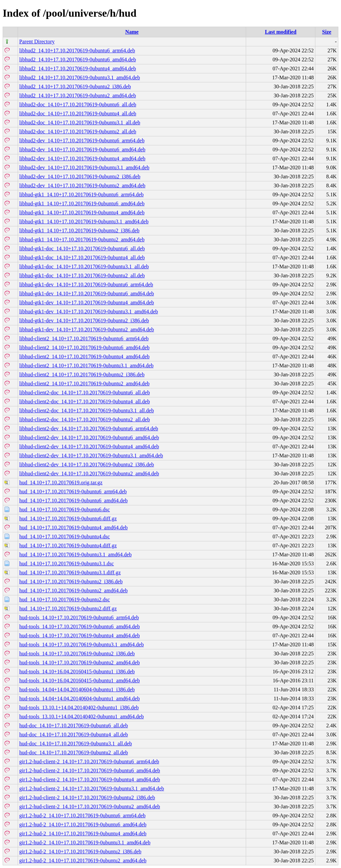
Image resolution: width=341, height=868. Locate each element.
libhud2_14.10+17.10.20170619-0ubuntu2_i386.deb (75, 86)
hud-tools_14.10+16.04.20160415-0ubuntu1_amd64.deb (80, 680)
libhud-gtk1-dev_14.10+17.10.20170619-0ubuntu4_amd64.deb (87, 302)
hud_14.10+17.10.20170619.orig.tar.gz (61, 482)
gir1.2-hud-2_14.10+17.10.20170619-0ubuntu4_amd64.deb (83, 833)
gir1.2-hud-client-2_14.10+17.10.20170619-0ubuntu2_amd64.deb (90, 806)
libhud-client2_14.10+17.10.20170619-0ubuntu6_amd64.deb (84, 347)
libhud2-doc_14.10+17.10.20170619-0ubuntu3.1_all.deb (80, 122)
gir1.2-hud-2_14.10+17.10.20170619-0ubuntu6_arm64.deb (82, 815)
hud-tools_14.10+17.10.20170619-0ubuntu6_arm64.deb (79, 617)
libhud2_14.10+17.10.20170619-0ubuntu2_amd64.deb (78, 95)
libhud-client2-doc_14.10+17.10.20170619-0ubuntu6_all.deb (85, 392)
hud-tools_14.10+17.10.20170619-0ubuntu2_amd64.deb (80, 662)
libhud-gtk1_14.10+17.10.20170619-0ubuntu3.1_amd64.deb (84, 221)
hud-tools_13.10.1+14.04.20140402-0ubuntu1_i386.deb (79, 707)
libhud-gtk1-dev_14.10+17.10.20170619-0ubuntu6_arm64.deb (86, 284)
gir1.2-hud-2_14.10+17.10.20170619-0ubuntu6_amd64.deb (83, 824)
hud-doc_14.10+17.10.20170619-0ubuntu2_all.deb (74, 752)
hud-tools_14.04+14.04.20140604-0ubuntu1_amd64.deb (80, 698)
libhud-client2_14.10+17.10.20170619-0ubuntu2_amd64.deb (84, 383)
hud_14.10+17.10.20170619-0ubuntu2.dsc (65, 599)
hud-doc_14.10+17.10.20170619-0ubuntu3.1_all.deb (76, 743)
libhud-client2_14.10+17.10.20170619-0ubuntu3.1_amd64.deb (86, 365)
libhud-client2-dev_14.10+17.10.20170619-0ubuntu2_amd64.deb (89, 473)
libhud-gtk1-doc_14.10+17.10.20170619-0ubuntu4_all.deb (82, 257)
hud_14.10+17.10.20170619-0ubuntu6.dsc (65, 509)
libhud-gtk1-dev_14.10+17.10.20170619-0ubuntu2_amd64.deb (87, 329)
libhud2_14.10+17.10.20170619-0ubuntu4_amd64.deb (78, 68)
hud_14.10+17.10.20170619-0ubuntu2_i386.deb (71, 581)
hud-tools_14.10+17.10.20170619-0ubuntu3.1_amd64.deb (82, 644)
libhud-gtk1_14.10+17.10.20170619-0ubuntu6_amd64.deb (82, 203)
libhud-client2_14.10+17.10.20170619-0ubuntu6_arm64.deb (84, 338)
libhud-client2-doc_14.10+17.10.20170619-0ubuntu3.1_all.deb (87, 410)
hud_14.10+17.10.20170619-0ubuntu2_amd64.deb (73, 590)
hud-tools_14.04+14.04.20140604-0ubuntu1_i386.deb (77, 689)
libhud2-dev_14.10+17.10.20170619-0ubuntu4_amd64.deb (82, 158)
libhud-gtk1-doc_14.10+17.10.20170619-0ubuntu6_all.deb (82, 248)
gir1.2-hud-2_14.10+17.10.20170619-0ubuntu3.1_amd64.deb (85, 842)
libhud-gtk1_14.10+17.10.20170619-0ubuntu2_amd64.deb (82, 239)
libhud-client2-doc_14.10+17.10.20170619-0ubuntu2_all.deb (85, 419)
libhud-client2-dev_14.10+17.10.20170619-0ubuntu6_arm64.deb (89, 428)
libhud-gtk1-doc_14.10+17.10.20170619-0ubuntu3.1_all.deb (84, 266)
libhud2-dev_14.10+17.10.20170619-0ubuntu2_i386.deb (80, 176)
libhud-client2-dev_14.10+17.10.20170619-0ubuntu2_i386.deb (87, 464)
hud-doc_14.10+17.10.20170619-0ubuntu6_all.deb (74, 725)
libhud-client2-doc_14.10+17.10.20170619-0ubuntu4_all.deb (85, 401)
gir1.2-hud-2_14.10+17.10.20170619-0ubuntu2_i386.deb (80, 851)
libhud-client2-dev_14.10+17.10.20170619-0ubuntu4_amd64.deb (89, 446)
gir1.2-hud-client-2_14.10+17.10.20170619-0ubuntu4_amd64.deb (90, 779)
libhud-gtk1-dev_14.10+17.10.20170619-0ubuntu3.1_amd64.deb (89, 311)
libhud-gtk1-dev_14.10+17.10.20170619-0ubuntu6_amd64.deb (87, 293)
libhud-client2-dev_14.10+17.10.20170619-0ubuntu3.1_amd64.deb (91, 455)
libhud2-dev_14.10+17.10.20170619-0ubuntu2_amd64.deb (82, 185)
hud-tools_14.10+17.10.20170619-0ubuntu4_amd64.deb (80, 635)
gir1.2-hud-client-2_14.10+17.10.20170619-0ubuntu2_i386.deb (87, 797)
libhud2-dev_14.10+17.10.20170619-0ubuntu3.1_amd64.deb (84, 167)
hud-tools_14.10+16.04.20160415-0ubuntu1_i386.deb (77, 671)
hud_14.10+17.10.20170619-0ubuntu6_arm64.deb (73, 491)
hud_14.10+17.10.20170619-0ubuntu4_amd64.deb (73, 527)
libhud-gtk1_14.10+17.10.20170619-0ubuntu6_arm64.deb (81, 194)
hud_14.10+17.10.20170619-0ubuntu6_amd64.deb (73, 500)
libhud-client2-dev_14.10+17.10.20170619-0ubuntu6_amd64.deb (89, 437)
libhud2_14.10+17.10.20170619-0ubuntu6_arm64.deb (77, 50)
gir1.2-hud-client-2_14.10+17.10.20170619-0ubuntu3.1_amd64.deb (92, 788)
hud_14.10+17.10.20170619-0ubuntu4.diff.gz (68, 545)
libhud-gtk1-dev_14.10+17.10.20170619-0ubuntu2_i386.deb (84, 320)
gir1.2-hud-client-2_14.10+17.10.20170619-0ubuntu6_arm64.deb (89, 761)
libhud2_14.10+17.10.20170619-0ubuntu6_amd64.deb (78, 59)
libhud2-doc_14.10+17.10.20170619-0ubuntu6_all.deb (78, 104)
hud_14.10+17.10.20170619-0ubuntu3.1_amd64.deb (75, 554)
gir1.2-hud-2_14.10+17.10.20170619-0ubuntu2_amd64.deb (83, 860)
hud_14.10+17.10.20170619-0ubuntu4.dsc (65, 536)
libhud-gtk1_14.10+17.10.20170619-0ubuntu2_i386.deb (79, 230)
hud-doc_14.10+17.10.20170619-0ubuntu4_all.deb (74, 734)
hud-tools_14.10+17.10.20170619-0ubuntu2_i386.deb (77, 653)
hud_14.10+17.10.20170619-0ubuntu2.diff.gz (68, 608)
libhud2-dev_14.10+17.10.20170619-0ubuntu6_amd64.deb (82, 149)
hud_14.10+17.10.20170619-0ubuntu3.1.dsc (67, 563)
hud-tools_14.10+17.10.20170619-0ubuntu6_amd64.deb (80, 626)
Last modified (281, 32)
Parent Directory (37, 41)
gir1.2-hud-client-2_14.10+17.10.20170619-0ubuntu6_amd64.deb (90, 770)
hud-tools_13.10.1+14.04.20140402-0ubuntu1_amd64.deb (82, 716)
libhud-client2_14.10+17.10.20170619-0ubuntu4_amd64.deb (84, 356)
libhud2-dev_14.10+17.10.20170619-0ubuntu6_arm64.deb (82, 140)
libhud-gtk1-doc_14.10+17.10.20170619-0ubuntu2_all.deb (82, 275)
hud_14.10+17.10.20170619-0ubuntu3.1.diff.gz (70, 572)
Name (132, 32)
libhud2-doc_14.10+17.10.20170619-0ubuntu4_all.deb (78, 113)
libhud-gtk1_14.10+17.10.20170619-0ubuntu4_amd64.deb (82, 212)
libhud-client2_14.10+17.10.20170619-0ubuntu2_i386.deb (82, 374)
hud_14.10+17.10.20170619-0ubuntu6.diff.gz (68, 518)
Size (327, 32)
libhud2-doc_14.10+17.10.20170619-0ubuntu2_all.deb (78, 131)
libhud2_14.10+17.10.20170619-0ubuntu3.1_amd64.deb (80, 77)
